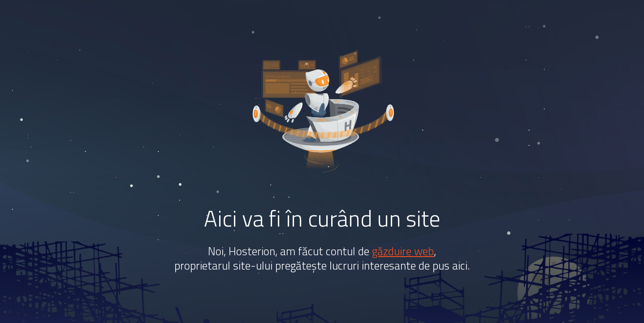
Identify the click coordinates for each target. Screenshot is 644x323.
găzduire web (403, 251)
